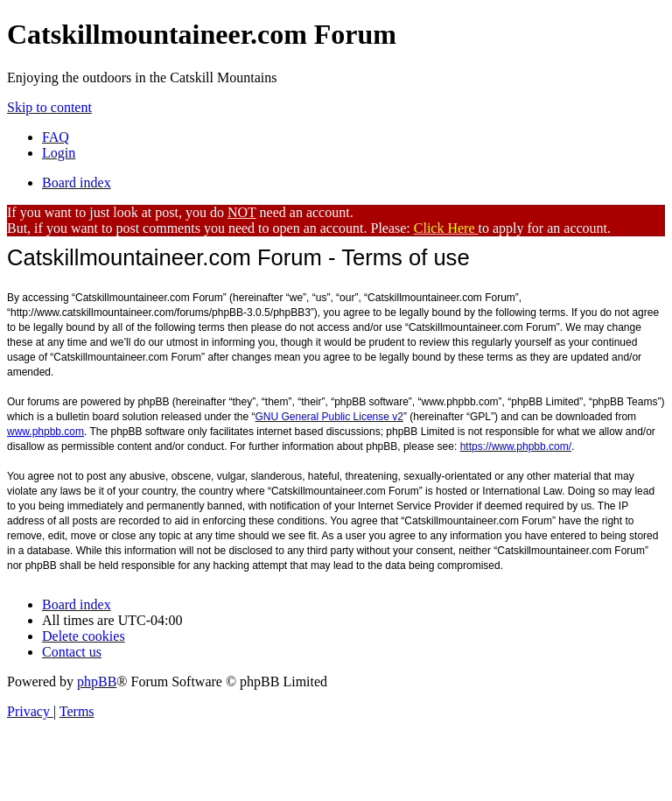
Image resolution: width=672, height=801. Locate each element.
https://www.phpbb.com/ (516, 446)
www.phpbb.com (45, 432)
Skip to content (49, 107)
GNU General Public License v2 (329, 417)
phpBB (97, 682)
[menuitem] (56, 137)
